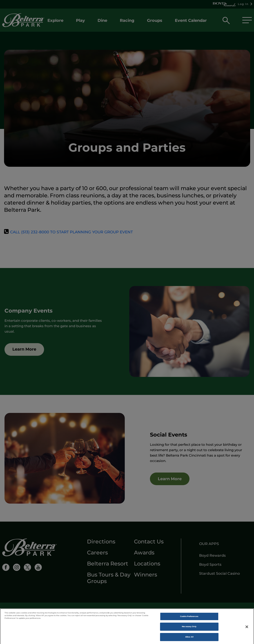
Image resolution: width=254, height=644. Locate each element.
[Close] (247, 630)
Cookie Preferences (189, 620)
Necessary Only (189, 630)
